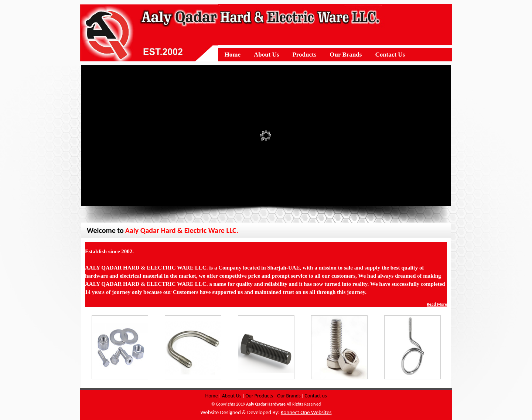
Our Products (259, 396)
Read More (437, 304)
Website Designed (221, 412)
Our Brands (289, 396)
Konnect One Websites (306, 412)
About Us (232, 396)
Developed (259, 412)
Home (211, 396)
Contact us (316, 396)
